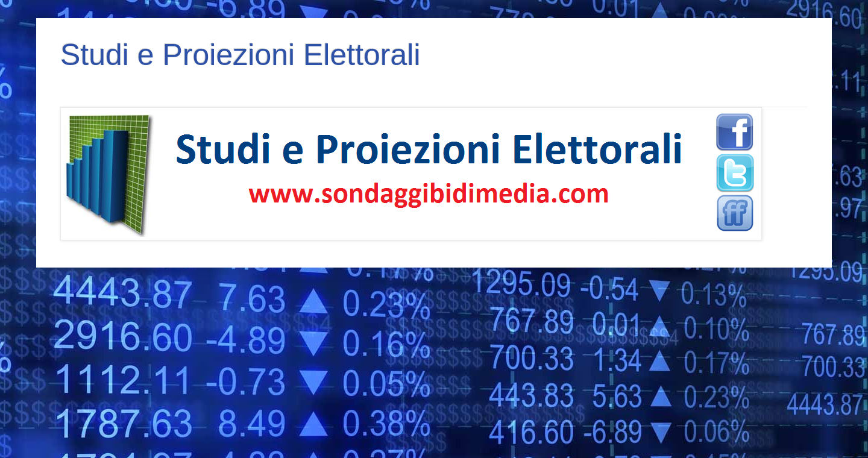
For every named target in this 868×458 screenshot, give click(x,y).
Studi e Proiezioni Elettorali (241, 55)
